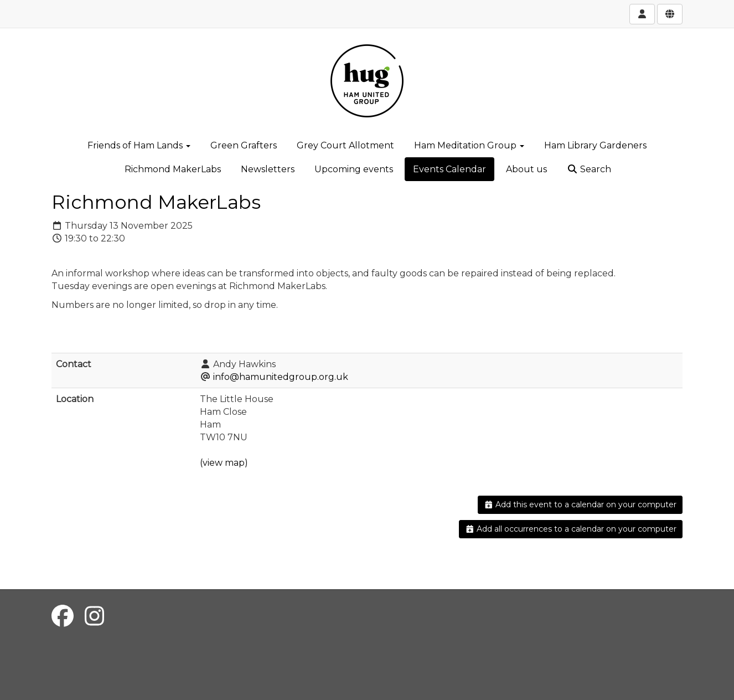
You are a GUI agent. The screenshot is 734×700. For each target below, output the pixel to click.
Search (589, 169)
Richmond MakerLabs (173, 169)
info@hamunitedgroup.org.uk (281, 377)
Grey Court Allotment (345, 145)
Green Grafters (244, 145)
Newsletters (268, 169)
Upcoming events (354, 169)
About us (526, 169)
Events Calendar (449, 169)
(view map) (224, 463)
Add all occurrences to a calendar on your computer (571, 529)
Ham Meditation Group (469, 145)
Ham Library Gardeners (595, 145)
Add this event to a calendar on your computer (580, 505)
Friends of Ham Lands (139, 145)
